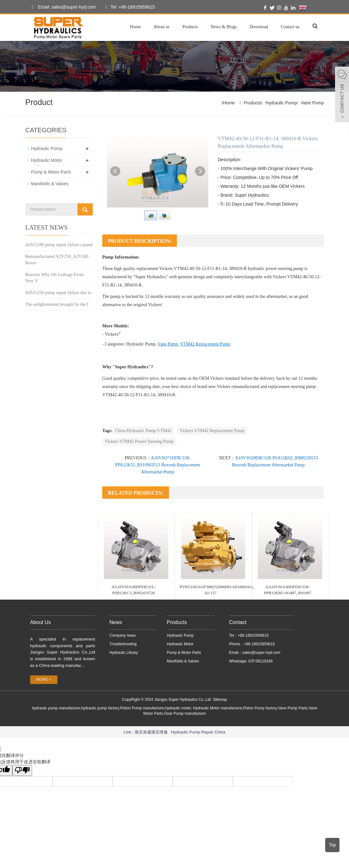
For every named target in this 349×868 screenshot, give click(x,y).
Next (200, 171)
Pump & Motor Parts (51, 172)
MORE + (44, 680)
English (311, 8)
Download (259, 27)
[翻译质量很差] (23, 770)
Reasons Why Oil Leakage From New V (54, 277)
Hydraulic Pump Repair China (198, 732)
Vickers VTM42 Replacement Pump (212, 431)
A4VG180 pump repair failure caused (59, 244)
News (116, 622)
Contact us (290, 27)
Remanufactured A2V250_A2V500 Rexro (57, 259)
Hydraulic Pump (281, 103)
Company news (123, 635)
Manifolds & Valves (50, 184)
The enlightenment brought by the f (57, 304)
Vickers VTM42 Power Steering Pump (139, 441)
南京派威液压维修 (151, 732)
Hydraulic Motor (47, 160)
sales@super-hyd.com (261, 653)
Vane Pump (312, 103)
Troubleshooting (123, 644)
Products (190, 27)
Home (135, 27)
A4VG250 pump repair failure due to (58, 292)
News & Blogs (224, 27)
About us (161, 27)
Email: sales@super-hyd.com (62, 7)
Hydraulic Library (124, 653)
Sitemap (220, 700)
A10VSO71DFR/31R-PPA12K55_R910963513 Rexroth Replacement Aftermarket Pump (158, 465)
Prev (115, 171)
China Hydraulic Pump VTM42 (143, 431)
